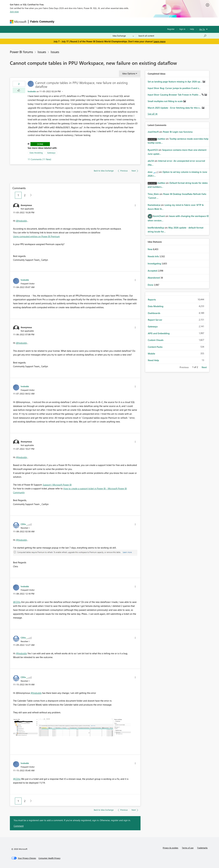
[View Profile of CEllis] (23, 524)
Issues (42, 52)
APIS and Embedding (159, 333)
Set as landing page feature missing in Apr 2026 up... (175, 82)
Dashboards (154, 313)
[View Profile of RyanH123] (153, 150)
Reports (152, 300)
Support (139, 22)
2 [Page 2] (25, 195)
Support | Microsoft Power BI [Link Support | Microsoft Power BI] (57, 485)
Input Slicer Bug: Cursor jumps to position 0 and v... (174, 88)
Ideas (87, 22)
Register (171, 29)
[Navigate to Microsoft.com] (18, 22)
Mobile (151, 354)
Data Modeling (36, 153)
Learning (126, 22)
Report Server (155, 320)
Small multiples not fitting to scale (165, 101)
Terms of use (188, 848)
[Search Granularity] (123, 36)
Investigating (155, 263)
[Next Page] (30, 195)
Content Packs (155, 347)
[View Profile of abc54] (151, 161)
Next (204, 367)
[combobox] (173, 36)
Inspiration (75, 22)
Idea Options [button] (129, 73)
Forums (61, 22)
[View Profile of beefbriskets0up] (156, 228)
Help (192, 29)
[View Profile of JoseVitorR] (153, 132)
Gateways (51, 153)
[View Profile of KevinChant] (159, 216)
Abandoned (154, 278)
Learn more (160, 41)
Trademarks (202, 848)
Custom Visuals (156, 340)
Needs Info (154, 256)
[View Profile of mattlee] (161, 139)
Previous (184, 367)
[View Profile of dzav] (150, 172)
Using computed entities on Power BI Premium (36, 236)
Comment (19, 826)
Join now (14, 12)
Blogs (114, 22)
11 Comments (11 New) (39, 159)
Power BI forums (21, 52)
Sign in (182, 29)
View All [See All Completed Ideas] (153, 114)
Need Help (153, 360)
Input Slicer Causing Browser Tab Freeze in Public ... (175, 95)
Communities (101, 22)
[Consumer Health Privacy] (49, 858)
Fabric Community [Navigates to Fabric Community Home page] (42, 22)
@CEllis (17, 602)
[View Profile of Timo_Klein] (153, 194)
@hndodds (21, 221)
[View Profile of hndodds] (32, 91)
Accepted (153, 271)
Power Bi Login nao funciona (178, 132)
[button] (19, 90)
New (150, 249)
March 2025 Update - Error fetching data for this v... (175, 108)
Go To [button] (202, 29)
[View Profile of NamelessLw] (154, 205)
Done (40, 144)
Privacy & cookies (170, 848)
